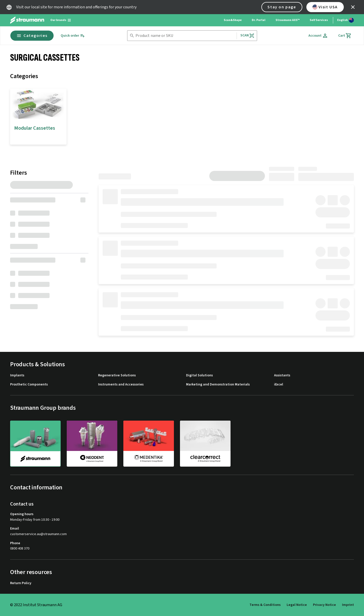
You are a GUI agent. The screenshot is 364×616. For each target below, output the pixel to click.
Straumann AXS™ (288, 20)
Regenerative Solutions (117, 375)
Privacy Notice (324, 605)
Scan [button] (247, 36)
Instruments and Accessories (121, 385)
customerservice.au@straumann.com (38, 534)
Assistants (282, 375)
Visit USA (325, 7)
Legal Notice (297, 605)
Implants (17, 375)
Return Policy (21, 583)
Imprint (348, 605)
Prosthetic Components (29, 385)
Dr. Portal (259, 20)
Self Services (319, 20)
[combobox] (185, 36)
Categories (32, 36)
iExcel (279, 385)
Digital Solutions (199, 375)
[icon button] (353, 7)
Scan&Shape (233, 20)
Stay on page (282, 7)
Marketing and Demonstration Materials (218, 385)
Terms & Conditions (265, 605)
